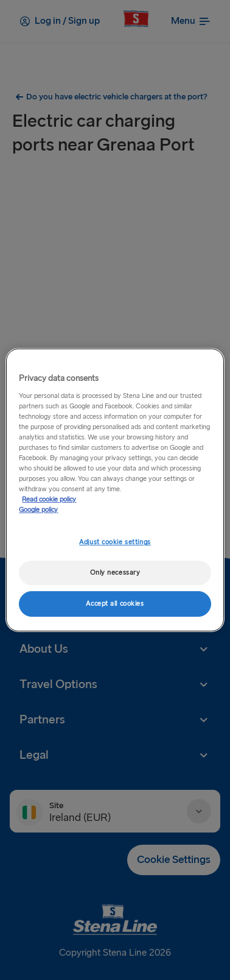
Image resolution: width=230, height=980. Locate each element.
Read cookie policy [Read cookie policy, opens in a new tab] (49, 499)
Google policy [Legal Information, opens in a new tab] (38, 510)
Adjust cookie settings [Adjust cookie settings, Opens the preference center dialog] (115, 542)
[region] (115, 490)
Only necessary (115, 573)
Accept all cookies (115, 604)
